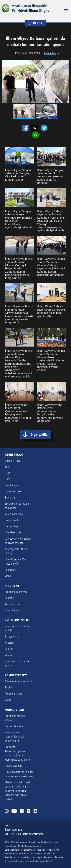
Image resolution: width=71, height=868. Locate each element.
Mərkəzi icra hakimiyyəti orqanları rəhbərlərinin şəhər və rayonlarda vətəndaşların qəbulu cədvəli (18, 791)
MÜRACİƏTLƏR (14, 710)
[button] (66, 81)
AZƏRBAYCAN (14, 455)
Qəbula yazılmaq (13, 766)
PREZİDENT (12, 586)
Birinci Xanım (12, 610)
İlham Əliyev (39, 11)
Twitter (29, 811)
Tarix (7, 467)
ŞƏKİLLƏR (35, 23)
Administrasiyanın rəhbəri (18, 681)
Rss (35, 811)
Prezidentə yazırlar (15, 726)
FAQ (7, 825)
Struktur (9, 688)
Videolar (9, 655)
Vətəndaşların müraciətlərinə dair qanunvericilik (15, 737)
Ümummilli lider (13, 461)
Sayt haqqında (13, 830)
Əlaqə (8, 700)
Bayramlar (10, 498)
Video (8, 576)
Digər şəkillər (40, 435)
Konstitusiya (11, 485)
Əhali (8, 479)
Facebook (22, 811)
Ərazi (8, 473)
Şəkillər (9, 649)
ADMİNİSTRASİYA (16, 675)
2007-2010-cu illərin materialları (24, 834)
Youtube (14, 811)
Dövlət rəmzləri (13, 491)
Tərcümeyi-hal (12, 604)
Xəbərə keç (50, 53)
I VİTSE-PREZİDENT (17, 620)
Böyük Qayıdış (12, 520)
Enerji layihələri (13, 532)
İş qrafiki (10, 598)
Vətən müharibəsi (14, 514)
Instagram (7, 811)
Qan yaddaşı (11, 526)
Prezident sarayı (13, 694)
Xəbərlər (9, 643)
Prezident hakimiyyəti (16, 592)
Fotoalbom (10, 570)
